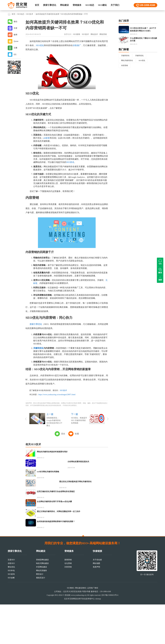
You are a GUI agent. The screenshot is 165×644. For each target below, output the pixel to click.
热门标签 (124, 59)
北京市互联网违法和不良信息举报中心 (79, 638)
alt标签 (47, 138)
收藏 (77, 434)
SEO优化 (40, 45)
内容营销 (125, 76)
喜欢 (63, 434)
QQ (15, 54)
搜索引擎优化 (50, 5)
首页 (37, 5)
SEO (29, 93)
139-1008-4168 (147, 5)
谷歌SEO (11, 603)
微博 (15, 35)
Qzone (16, 41)
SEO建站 (102, 5)
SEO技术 (30, 14)
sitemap (98, 638)
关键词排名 (126, 65)
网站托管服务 (42, 610)
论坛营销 (68, 603)
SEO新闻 (77, 34)
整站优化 (11, 606)
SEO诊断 (11, 617)
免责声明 (96, 606)
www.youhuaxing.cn (79, 635)
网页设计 (40, 614)
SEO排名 (70, 162)
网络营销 (103, 34)
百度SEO (11, 599)
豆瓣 (15, 48)
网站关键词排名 (128, 70)
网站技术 (94, 34)
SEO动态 (90, 5)
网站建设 (64, 5)
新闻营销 (68, 599)
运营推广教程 (93, 627)
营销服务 (77, 5)
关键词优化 (38, 348)
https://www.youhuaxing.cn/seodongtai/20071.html (57, 395)
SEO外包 (11, 610)
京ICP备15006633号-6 (110, 635)
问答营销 (68, 606)
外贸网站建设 (42, 606)
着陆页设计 (41, 617)
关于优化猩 (97, 599)
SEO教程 (70, 627)
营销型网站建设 (42, 599)
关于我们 (115, 5)
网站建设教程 (81, 627)
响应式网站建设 (42, 603)
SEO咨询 (11, 614)
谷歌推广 (77, 45)
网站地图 (96, 603)
